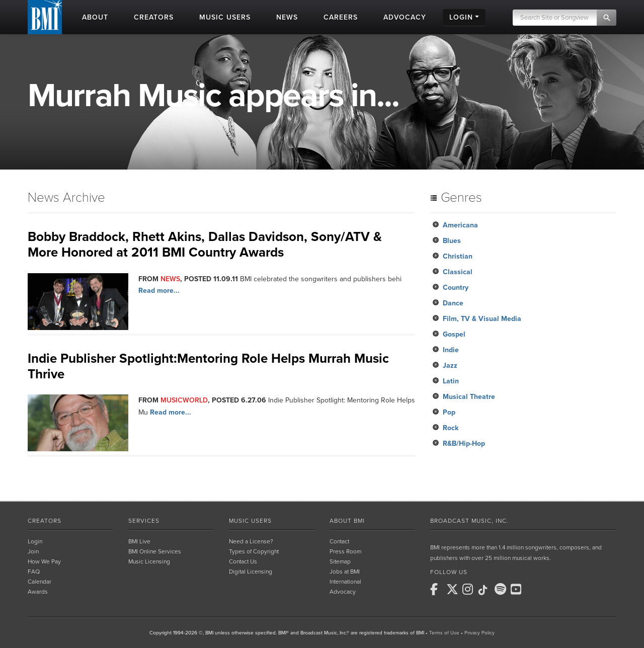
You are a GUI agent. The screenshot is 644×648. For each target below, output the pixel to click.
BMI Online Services (155, 551)
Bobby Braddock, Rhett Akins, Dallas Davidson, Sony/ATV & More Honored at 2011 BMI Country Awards (205, 245)
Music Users (250, 521)
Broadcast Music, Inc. (469, 521)
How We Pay (44, 561)
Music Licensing (149, 561)
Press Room (345, 551)
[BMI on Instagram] (469, 589)
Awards (38, 592)
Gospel (454, 334)
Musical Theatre (469, 397)
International (345, 582)
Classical (458, 272)
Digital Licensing (251, 572)
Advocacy (343, 592)
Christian (458, 256)
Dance (453, 303)
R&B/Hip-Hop (464, 443)
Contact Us (243, 561)
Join (33, 551)
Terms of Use (444, 633)
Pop (449, 412)
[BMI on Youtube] (518, 589)
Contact (339, 541)
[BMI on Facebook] (437, 589)
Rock (451, 428)
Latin (451, 381)
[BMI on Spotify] (502, 589)
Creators (45, 521)
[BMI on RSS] (534, 589)
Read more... (159, 291)
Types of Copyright (254, 551)
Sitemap (340, 561)
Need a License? (251, 541)
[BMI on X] (453, 589)
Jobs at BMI (345, 572)
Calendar (39, 582)
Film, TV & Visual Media (482, 319)
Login (35, 541)
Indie (451, 350)
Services (144, 521)
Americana (460, 225)
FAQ (34, 572)
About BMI (347, 521)
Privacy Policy (479, 633)
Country (456, 288)
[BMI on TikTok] (486, 590)
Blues (452, 241)
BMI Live (139, 541)
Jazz (450, 366)
